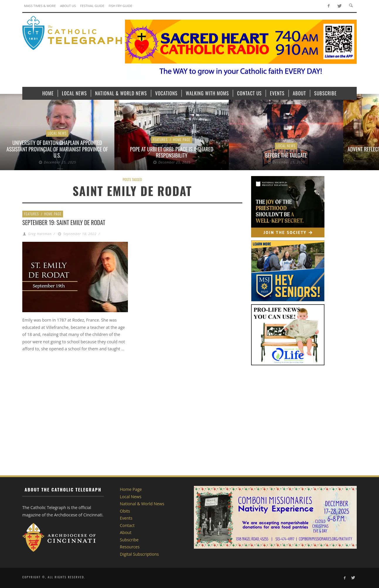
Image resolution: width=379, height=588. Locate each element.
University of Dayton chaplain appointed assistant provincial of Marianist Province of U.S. (57, 149)
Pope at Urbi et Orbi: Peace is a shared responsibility (172, 152)
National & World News (142, 504)
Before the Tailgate (286, 155)
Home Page (182, 140)
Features (160, 140)
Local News (57, 133)
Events (126, 518)
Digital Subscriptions (139, 554)
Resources (130, 547)
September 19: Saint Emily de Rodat (64, 222)
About (126, 532)
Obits (125, 511)
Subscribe (129, 540)
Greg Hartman (40, 234)
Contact (127, 525)
